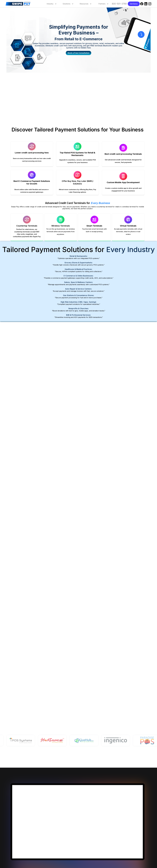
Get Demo (134, 4)
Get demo (77, 725)
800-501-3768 (119, 4)
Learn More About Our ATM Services (94, 546)
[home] (19, 4)
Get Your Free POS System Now (23, 482)
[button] (50, 4)
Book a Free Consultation (78, 53)
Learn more (85, 392)
